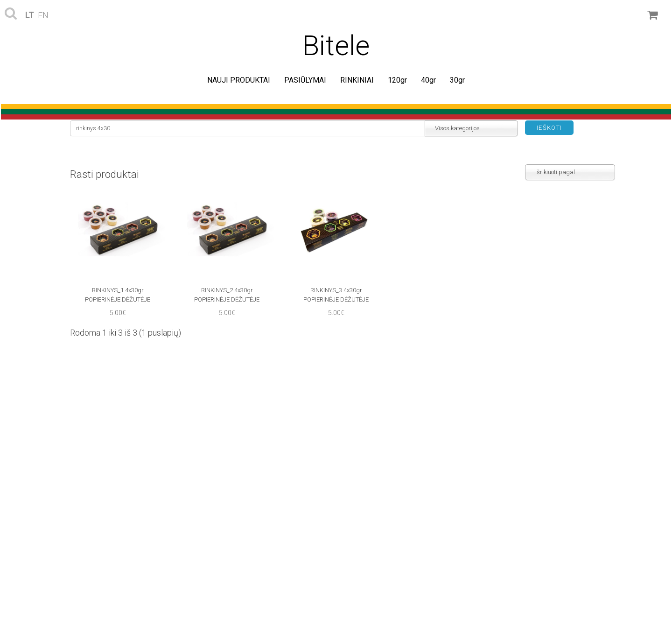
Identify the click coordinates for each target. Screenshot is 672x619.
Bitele (336, 46)
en (43, 15)
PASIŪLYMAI (305, 80)
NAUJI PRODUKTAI (239, 80)
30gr (457, 80)
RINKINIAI (357, 80)
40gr (428, 80)
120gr (397, 80)
